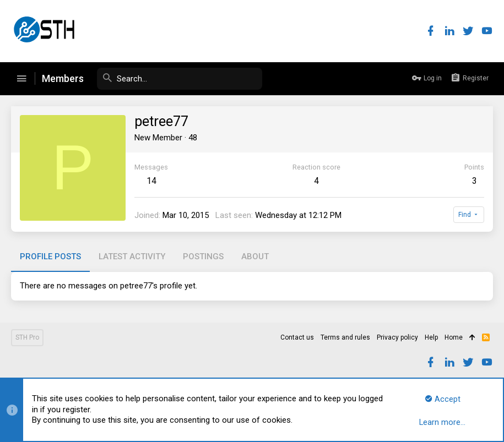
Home (454, 337)
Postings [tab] (203, 257)
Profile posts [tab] (50, 257)
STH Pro (27, 337)
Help (431, 337)
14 (151, 181)
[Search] (180, 79)
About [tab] (255, 257)
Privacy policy (397, 337)
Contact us (297, 337)
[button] (21, 79)
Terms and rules (345, 337)
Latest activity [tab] (132, 257)
